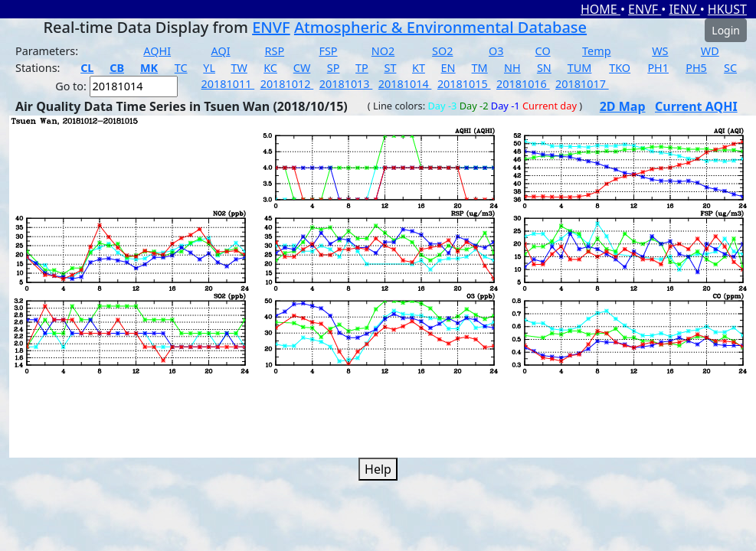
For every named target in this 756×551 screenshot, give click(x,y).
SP (334, 68)
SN (544, 68)
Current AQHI (696, 106)
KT (419, 68)
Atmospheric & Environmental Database (440, 27)
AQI (221, 51)
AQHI (157, 51)
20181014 (405, 84)
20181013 (346, 84)
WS (660, 51)
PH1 (658, 68)
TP (362, 68)
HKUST (727, 9)
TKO (620, 68)
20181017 (582, 84)
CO (543, 51)
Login (726, 30)
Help (378, 469)
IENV (684, 9)
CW (302, 68)
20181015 (464, 84)
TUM (580, 68)
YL (209, 68)
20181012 (287, 84)
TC (181, 68)
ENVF (645, 9)
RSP (275, 51)
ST (390, 68)
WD (710, 51)
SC (730, 68)
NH (512, 68)
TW (239, 68)
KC (270, 68)
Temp (596, 51)
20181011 (228, 84)
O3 (496, 51)
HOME (601, 9)
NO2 (383, 51)
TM (480, 68)
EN (448, 68)
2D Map (623, 106)
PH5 (696, 68)
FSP (328, 51)
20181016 (523, 84)
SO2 (442, 51)
